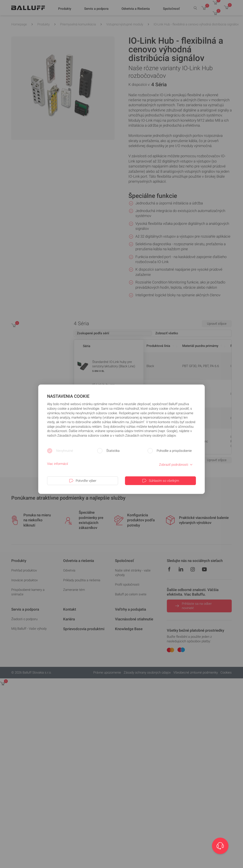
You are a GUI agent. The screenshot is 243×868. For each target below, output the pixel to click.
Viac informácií (57, 464)
